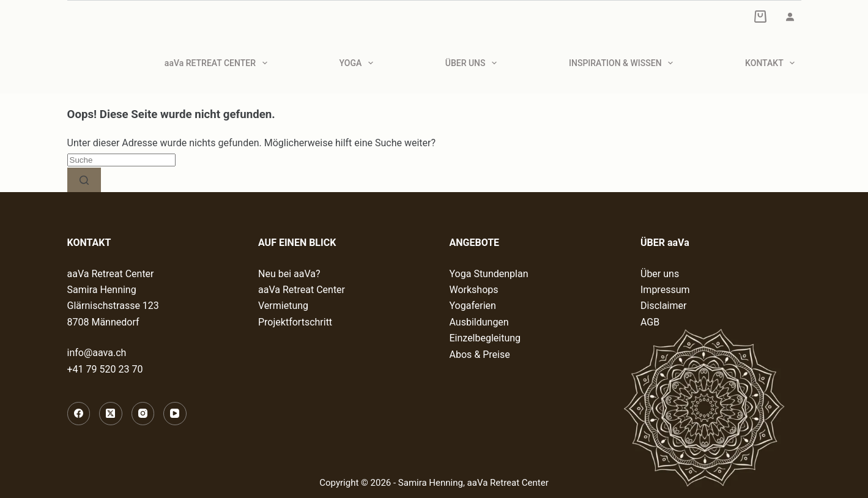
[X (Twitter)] (111, 414)
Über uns (660, 274)
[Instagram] (143, 414)
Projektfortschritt (295, 322)
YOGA (358, 63)
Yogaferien (473, 306)
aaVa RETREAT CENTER (218, 63)
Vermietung (283, 306)
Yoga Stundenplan (489, 274)
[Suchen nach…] (121, 160)
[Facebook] (79, 414)
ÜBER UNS (474, 63)
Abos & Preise (480, 355)
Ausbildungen (479, 322)
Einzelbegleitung (485, 338)
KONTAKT (772, 63)
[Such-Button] (84, 180)
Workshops (474, 290)
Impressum (665, 290)
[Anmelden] (790, 17)
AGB (650, 322)
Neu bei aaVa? (289, 274)
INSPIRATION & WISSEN (623, 63)
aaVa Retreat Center (302, 290)
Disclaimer (663, 306)
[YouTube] (175, 414)
